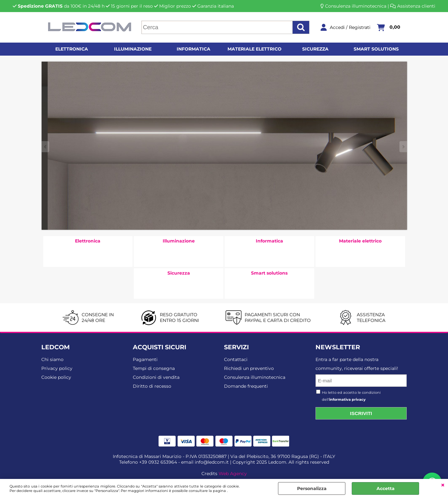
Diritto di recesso (152, 386)
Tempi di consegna (154, 368)
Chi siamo (52, 359)
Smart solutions (376, 49)
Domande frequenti (246, 386)
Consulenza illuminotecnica (356, 6)
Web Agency (233, 474)
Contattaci (236, 359)
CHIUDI (443, 485)
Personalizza (312, 488)
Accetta (386, 488)
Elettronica (72, 49)
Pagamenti (145, 359)
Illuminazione (133, 49)
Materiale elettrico (255, 49)
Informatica (193, 49)
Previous (46, 147)
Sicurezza (315, 49)
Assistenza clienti (416, 6)
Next (403, 147)
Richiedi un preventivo (249, 368)
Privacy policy (57, 368)
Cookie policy (56, 377)
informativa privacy (347, 399)
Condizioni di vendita (156, 377)
